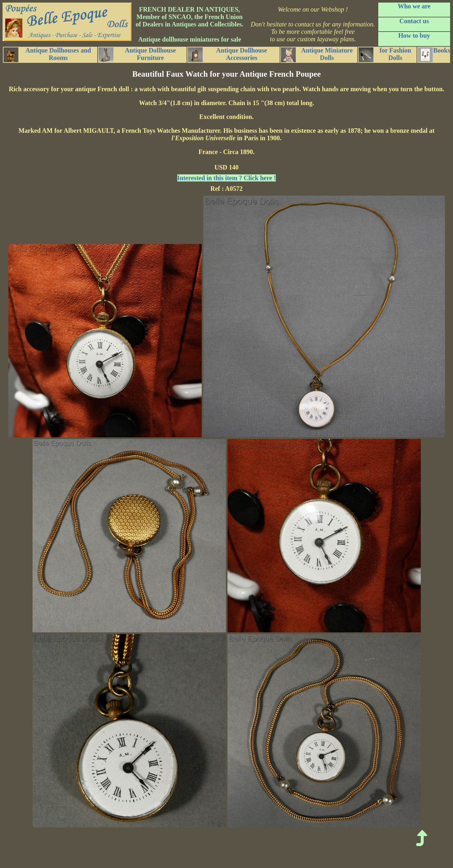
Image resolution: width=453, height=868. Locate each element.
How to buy (414, 35)
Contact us (414, 21)
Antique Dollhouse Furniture (137, 54)
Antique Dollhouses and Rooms (47, 54)
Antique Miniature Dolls (317, 54)
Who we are (414, 6)
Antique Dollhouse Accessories (227, 54)
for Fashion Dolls (385, 54)
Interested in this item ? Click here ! (226, 178)
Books (434, 54)
